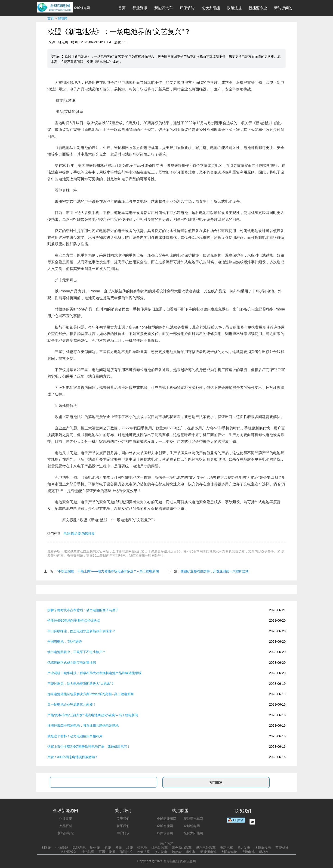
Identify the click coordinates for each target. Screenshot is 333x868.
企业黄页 (66, 819)
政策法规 (234, 8)
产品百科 (66, 826)
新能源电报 (66, 833)
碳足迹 (76, 533)
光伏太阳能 (211, 8)
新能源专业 (258, 8)
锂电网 (62, 18)
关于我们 (123, 819)
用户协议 (123, 833)
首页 (122, 8)
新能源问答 (283, 8)
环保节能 (187, 8)
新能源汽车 (163, 8)
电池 (67, 533)
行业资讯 (140, 8)
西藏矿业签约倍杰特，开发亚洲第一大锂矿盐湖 (215, 571)
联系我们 (123, 826)
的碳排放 (88, 533)
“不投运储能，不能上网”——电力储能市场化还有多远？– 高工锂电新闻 (108, 571)
